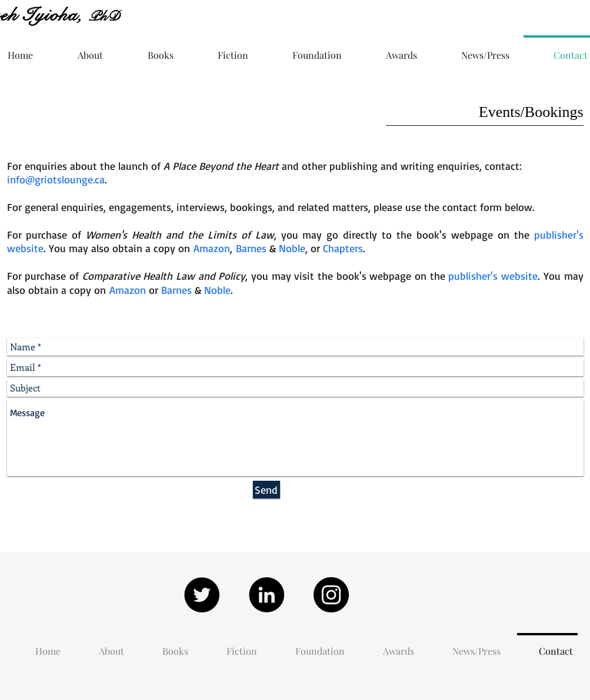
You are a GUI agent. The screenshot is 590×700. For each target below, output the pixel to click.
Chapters (343, 248)
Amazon (212, 248)
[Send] (266, 490)
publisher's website (493, 276)
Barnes (251, 248)
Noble (292, 248)
